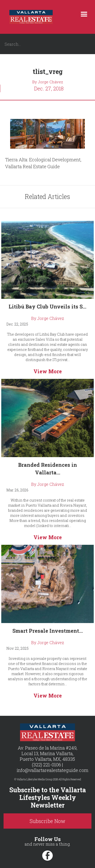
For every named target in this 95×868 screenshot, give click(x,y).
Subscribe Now (48, 821)
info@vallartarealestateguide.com (53, 770)
